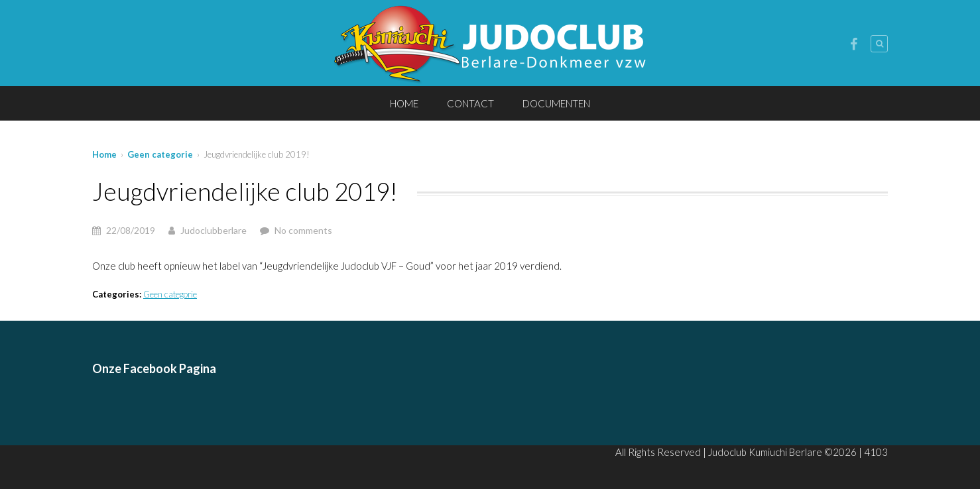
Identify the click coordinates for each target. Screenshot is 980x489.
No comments (303, 230)
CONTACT (470, 103)
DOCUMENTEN (556, 103)
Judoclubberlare (214, 230)
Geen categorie (160, 154)
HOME (404, 103)
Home (104, 154)
